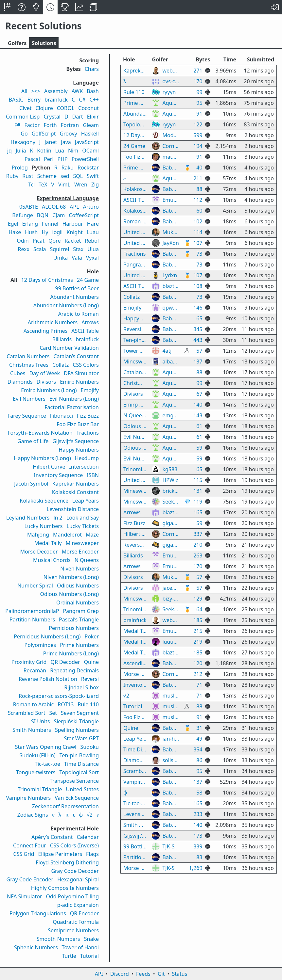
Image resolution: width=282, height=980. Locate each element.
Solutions (44, 43)
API (99, 974)
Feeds (143, 974)
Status (179, 974)
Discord (120, 974)
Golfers (17, 43)
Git (161, 974)
